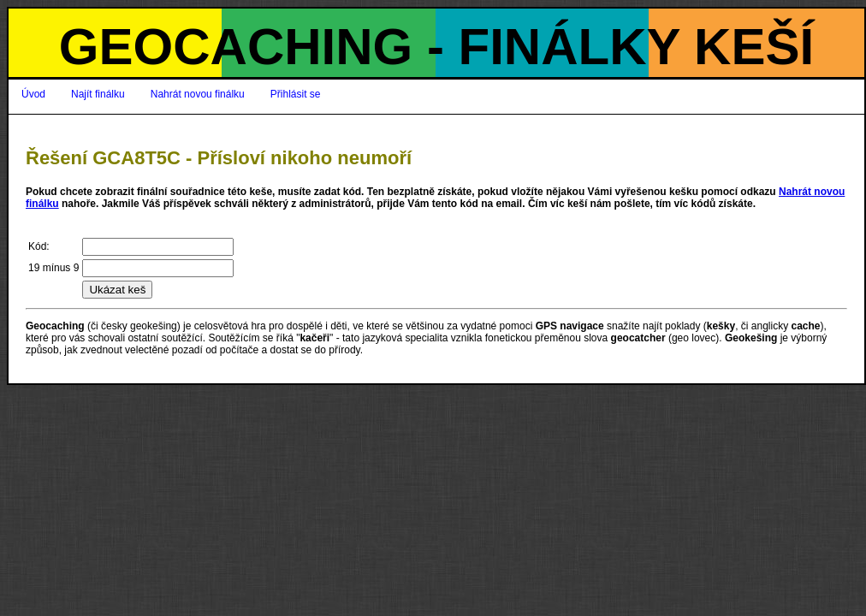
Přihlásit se (296, 94)
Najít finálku (98, 94)
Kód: (39, 246)
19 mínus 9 (53, 268)
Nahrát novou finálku (198, 94)
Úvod (33, 94)
